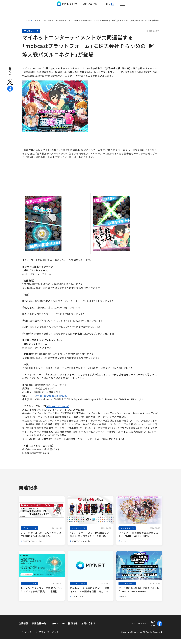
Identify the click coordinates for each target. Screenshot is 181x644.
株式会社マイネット (18, 6)
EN (165, 6)
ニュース (37, 25)
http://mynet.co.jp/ (58, 410)
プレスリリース (31, 36)
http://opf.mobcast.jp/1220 (52, 400)
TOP (28, 25)
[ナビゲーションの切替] (175, 6)
